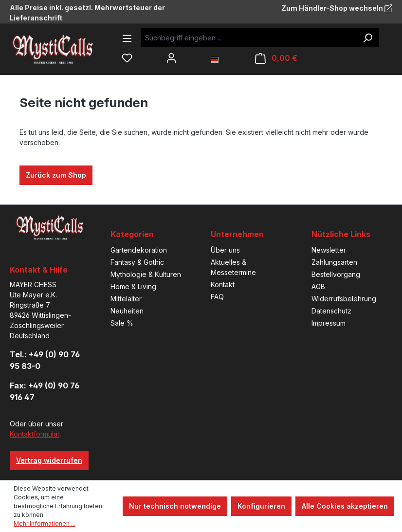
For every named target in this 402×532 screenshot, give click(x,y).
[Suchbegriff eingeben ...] (249, 38)
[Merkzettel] (127, 58)
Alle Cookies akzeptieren (345, 506)
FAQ (217, 297)
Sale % (122, 323)
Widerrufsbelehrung (344, 299)
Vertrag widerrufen (49, 460)
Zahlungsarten (334, 262)
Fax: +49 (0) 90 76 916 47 (45, 391)
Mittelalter (126, 299)
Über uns (225, 250)
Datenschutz (331, 311)
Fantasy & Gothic (137, 262)
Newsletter (329, 250)
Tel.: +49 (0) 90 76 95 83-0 (45, 360)
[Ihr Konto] (171, 58)
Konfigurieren (261, 506)
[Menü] (127, 38)
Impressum (329, 323)
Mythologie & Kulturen (146, 274)
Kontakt (223, 284)
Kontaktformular (35, 434)
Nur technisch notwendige (175, 506)
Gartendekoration (139, 250)
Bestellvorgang (336, 274)
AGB (318, 286)
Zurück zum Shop (56, 175)
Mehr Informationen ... (45, 523)
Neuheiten (127, 311)
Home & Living (133, 286)
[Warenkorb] (276, 58)
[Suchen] (367, 38)
